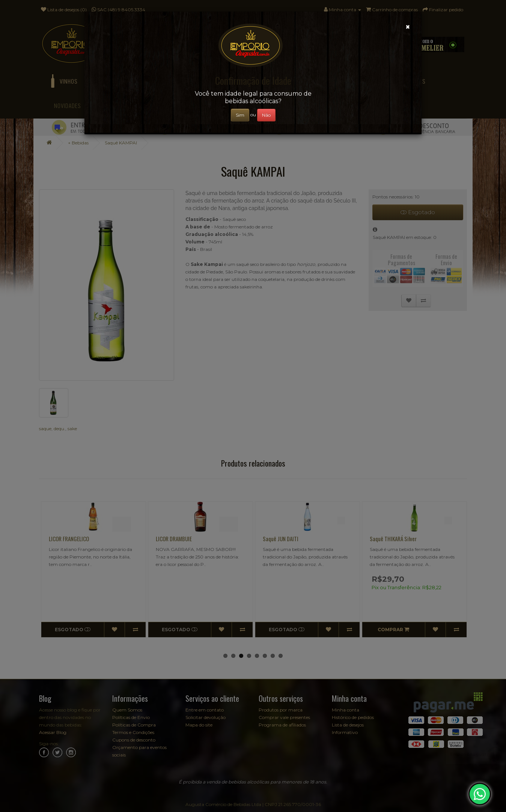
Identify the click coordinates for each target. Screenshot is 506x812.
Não (266, 115)
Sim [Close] (240, 115)
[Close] (408, 27)
